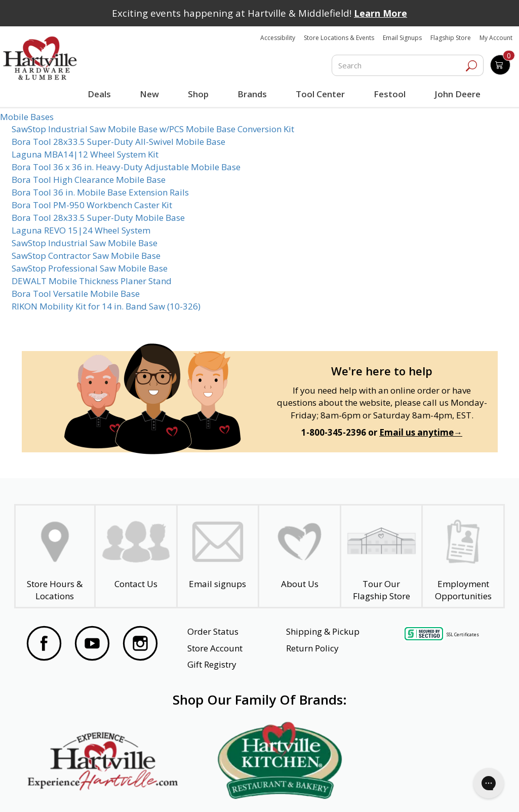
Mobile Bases (27, 117)
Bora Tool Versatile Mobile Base (76, 294)
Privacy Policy (148, 791)
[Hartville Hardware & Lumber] (40, 58)
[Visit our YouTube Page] (92, 645)
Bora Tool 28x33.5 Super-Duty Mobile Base (98, 218)
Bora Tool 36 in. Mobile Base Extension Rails (100, 192)
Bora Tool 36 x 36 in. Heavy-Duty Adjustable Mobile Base (126, 167)
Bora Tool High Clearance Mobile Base (89, 180)
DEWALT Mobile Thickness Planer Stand (92, 281)
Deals (101, 95)
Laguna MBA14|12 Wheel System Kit (85, 154)
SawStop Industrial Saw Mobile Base (85, 243)
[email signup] (218, 556)
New (149, 94)
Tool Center (319, 94)
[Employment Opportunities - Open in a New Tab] (463, 556)
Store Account (215, 648)
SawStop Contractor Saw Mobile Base (86, 256)
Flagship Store (451, 38)
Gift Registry (212, 664)
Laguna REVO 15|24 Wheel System (81, 230)
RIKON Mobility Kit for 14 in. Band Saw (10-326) (106, 306)
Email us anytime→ (421, 432)
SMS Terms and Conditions (443, 791)
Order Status (213, 631)
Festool (388, 94)
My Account (496, 38)
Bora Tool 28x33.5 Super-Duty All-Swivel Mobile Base (118, 142)
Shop (199, 95)
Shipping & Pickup (323, 631)
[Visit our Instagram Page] (140, 645)
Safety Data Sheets (228, 791)
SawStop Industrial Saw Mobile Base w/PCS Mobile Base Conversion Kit (153, 129)
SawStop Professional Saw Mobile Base (90, 268)
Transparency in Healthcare (331, 791)
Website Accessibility (67, 791)
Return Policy (312, 648)
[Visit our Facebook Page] (44, 645)
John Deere (455, 94)
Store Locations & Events (339, 38)
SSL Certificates (463, 634)
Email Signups (402, 38)
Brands (251, 94)
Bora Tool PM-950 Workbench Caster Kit (92, 205)
